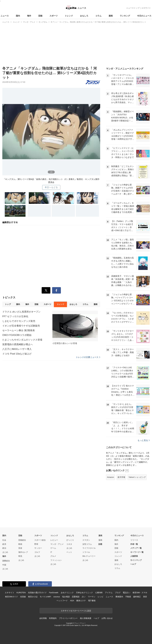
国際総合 (6, 561)
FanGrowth (54, 593)
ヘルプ (133, 564)
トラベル (86, 552)
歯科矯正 (137, 597)
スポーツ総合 (40, 540)
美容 (145, 597)
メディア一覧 (136, 548)
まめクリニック (67, 593)
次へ (51, 131)
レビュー (54, 540)
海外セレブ (23, 552)
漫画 (111, 16)
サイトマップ (136, 560)
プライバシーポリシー (68, 618)
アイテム (109, 593)
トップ (8, 304)
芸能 (40, 16)
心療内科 (99, 593)
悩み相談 (66, 597)
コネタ (69, 544)
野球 (36, 544)
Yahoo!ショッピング (137, 477)
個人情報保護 (86, 618)
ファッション (56, 560)
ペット (69, 552)
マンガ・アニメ (57, 544)
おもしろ (84, 16)
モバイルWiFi (45, 597)
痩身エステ (81, 601)
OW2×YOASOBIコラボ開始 (17, 335)
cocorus (57, 597)
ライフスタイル (89, 548)
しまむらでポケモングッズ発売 (19, 321)
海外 (29, 16)
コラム (98, 16)
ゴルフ (37, 552)
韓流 (20, 556)
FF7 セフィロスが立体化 (15, 316)
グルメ (53, 556)
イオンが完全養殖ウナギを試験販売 (21, 326)
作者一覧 (134, 544)
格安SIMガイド (11, 597)
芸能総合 (22, 540)
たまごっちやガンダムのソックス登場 (22, 340)
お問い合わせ (107, 618)
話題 (100, 544)
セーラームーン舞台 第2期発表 (19, 330)
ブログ (118, 593)
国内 (18, 16)
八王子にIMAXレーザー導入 (17, 349)
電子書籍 (92, 601)
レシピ (101, 597)
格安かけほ (33, 597)
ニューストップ (133, 8)
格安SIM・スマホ (140, 593)
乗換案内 (119, 597)
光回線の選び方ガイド (37, 593)
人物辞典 (134, 556)
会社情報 (43, 618)
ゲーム (53, 548)
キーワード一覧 (137, 552)
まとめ (5, 552)
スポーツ (54, 16)
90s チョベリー (89, 556)
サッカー (38, 548)
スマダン (86, 540)
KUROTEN (21, 593)
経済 (4, 544)
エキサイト (146, 8)
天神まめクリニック (84, 593)
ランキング (125, 16)
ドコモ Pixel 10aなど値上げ (17, 354)
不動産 (128, 597)
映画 (20, 544)
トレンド (69, 16)
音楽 (20, 548)
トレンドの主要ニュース (88, 357)
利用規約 (53, 618)
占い (84, 597)
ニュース (5, 16)
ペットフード (62, 601)
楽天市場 (121, 477)
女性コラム (87, 544)
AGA (72, 601)
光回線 (23, 597)
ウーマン (92, 597)
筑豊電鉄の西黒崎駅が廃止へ (18, 344)
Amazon (111, 477)
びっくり (70, 540)
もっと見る (144, 440)
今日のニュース (144, 16)
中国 (4, 565)
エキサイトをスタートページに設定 (76, 611)
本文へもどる (51, 187)
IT (51, 552)
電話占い (126, 593)
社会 (4, 540)
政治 (4, 548)
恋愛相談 (76, 597)
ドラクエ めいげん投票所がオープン (21, 312)
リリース (134, 540)
